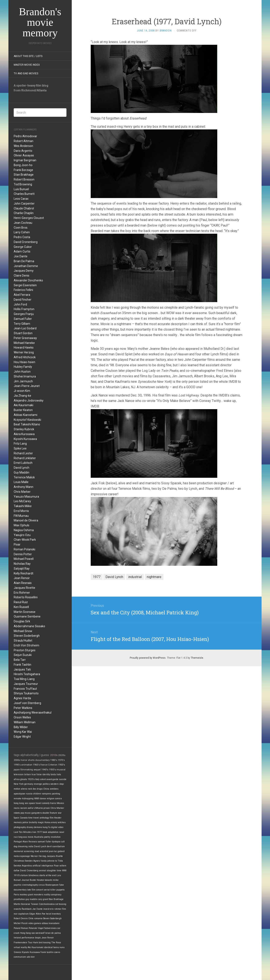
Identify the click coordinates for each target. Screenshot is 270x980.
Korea (47, 822)
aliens (24, 789)
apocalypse (19, 794)
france (44, 765)
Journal (25, 880)
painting (56, 794)
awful (30, 808)
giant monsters (36, 895)
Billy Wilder (21, 727)
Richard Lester (23, 453)
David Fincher (23, 300)
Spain (16, 818)
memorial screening (24, 851)
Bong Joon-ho (23, 165)
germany (29, 784)
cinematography (30, 885)
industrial (135, 577)
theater (58, 818)
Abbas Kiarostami (26, 415)
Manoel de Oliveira (26, 520)
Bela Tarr (20, 660)
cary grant (43, 899)
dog (16, 846)
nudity (47, 895)
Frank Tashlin (22, 665)
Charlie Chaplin (24, 213)
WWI (64, 871)
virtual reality (20, 947)
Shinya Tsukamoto (26, 693)
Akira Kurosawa (24, 434)
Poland (17, 928)
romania (38, 918)
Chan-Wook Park (25, 540)
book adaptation (51, 832)
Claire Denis (22, 276)
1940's (45, 770)
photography (20, 827)
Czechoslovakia (47, 904)
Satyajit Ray (22, 569)
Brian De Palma (24, 261)
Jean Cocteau (23, 223)
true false (37, 774)
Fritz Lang (20, 444)
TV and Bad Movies (26, 73)
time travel (34, 818)
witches (62, 822)
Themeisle (197, 658)
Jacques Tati (22, 669)
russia (29, 794)
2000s (17, 760)
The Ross (56, 943)
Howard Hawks (24, 347)
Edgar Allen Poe (37, 914)
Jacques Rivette (24, 588)
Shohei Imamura (25, 376)
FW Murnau (21, 516)
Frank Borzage (23, 170)
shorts (31, 760)
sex (26, 803)
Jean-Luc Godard (25, 328)
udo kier (31, 957)
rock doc (32, 789)
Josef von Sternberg (27, 703)
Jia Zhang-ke (22, 396)
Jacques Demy (24, 271)
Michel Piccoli (21, 923)
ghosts (24, 779)
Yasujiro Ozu (22, 535)
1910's (17, 875)
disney (30, 827)
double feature (50, 813)
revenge (38, 784)
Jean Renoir (22, 578)
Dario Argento (23, 151)
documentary (42, 760)
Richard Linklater (25, 458)
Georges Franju (24, 314)
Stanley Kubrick (24, 429)
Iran (34, 832)
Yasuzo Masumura (26, 497)
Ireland (17, 938)
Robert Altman (24, 141)
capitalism (23, 914)
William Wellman (25, 722)
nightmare (154, 577)
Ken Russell (21, 607)
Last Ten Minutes (23, 832)
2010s (54, 755)
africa (17, 779)
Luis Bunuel (21, 189)
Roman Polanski (24, 549)
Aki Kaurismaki (24, 405)
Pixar (17, 544)
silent (43, 779)
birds (53, 774)
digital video (57, 827)
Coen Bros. (21, 228)
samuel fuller (44, 842)
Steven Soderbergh (27, 636)
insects (17, 909)
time (59, 871)
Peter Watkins (23, 708)
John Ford (20, 304)
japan (17, 770)
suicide (63, 779)
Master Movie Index (27, 65)
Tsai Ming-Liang (24, 679)
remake (18, 799)
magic (41, 822)
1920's (31, 779)
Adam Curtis (22, 251)
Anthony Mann (24, 487)
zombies (54, 789)
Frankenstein (20, 943)
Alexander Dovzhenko (28, 280)
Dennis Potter (23, 554)
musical (61, 770)
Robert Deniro (21, 918)
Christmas (19, 861)
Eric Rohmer (22, 593)
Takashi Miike (23, 506)
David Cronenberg (26, 242)
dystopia (56, 842)
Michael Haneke (24, 343)
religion (50, 799)
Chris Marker (22, 492)
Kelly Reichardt (24, 573)
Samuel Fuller (23, 319)
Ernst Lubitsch (23, 463)
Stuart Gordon (23, 333)
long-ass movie (26, 837)
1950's (61, 765)
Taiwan (34, 904)
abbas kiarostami (51, 923)
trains (53, 803)
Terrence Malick (24, 477)
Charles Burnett (24, 194)
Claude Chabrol (24, 208)
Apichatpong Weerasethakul (33, 713)
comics (58, 799)
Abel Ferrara (22, 295)
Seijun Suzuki (23, 655)
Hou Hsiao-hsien (24, 362)
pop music (26, 813)
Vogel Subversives (47, 928)
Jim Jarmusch (23, 381)
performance (28, 938)
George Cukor (23, 247)
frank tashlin (47, 952)
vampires (47, 794)
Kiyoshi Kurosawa (25, 439)
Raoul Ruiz (21, 602)
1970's (61, 760)
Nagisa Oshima (24, 530)
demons (38, 827)
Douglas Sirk (22, 621)
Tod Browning (23, 184)
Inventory (56, 914)
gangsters (37, 813)
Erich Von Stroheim (26, 645)
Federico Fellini (23, 290)
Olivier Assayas (24, 155)
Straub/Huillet (23, 641)
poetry (47, 837)
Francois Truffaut (25, 689)
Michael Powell (24, 559)
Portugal (18, 842)
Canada (24, 818)
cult (63, 842)
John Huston (22, 372)
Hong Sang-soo (27, 933)
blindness (34, 875)
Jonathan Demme (26, 266)
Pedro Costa (22, 237)
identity (46, 774)
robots (17, 813)
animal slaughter (48, 871)
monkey (24, 895)
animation (27, 765)
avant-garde (52, 779)
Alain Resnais (23, 583)
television (19, 774)
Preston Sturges (25, 650)
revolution (56, 837)
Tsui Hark (33, 943)
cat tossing (61, 904)
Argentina (27, 866)
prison (47, 808)
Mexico (60, 803)
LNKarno (38, 808)
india (31, 846)
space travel (35, 803)
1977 (39, 832)
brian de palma (53, 933)
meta (16, 856)
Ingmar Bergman (25, 160)
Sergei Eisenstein (25, 285)
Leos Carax (21, 199)
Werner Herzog (24, 352)
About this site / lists (28, 56)
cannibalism (59, 846)
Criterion (53, 765)
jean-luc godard (57, 851)
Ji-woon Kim (22, 391)
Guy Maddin (22, 472)
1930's (52, 770)
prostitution (19, 899)
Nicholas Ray (22, 564)
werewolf (40, 933)
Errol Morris (21, 511)
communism (20, 957)
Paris (16, 895)
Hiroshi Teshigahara (27, 674)
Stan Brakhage (24, 175)
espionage (25, 856)
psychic (18, 885)
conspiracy (56, 895)
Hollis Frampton (24, 309)
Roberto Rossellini (26, 597)
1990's (17, 765)
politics (46, 784)
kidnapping (28, 799)
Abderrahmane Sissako (29, 626)
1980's (54, 760)
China (46, 789)
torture (25, 875)
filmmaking (27, 770)
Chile (31, 918)
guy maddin (31, 899)
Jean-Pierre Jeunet (27, 386)
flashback (27, 909)
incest (46, 909)
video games (35, 923)
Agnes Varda (22, 698)
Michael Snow (23, 631)
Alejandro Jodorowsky (29, 400)
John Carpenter (24, 204)
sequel (37, 770)
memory (18, 822)
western (55, 784)
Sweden (29, 861)
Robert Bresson (24, 179)
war (60, 813)
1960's (36, 765)
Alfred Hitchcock (25, 357)
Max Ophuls (22, 525)
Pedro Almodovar (25, 136)
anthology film (47, 818)
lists (59, 774)
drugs (40, 789)
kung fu (47, 827)
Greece (17, 952)
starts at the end (48, 875)
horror (24, 760)
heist (49, 914)
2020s (62, 755)
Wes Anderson (23, 146)
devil (49, 846)
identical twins (51, 947)
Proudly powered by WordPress (148, 658)
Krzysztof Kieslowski (27, 420)
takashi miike (52, 880)
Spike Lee (20, 448)
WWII (37, 799)
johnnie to (52, 861)
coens (57, 952)
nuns (62, 947)
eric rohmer (56, 909)
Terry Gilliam (22, 324)
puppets (60, 890)
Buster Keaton (23, 410)
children (37, 794)
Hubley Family (23, 367)
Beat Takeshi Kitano (27, 424)
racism (24, 808)
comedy (46, 803)
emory (54, 822)
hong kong (19, 803)
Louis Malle (21, 482)
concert (40, 890)
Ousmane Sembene (27, 616)
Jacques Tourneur (26, 684)
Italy (37, 779)
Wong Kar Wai (23, 732)
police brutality (30, 822)
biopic (38, 938)
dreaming (23, 846)
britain (28, 774)
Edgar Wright (22, 737)
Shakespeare (52, 885)
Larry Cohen (22, 232)
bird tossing (45, 943)
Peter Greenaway (25, 338)
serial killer (50, 890)
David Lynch (22, 468)
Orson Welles (22, 717)
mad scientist (41, 851)
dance (43, 799)
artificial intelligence (43, 866)
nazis (17, 808)
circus (42, 885)
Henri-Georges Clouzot (29, 218)
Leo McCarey (22, 501)
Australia (39, 837)
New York (19, 784)
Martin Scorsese (25, 612)
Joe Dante (21, 256)
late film (31, 890)
